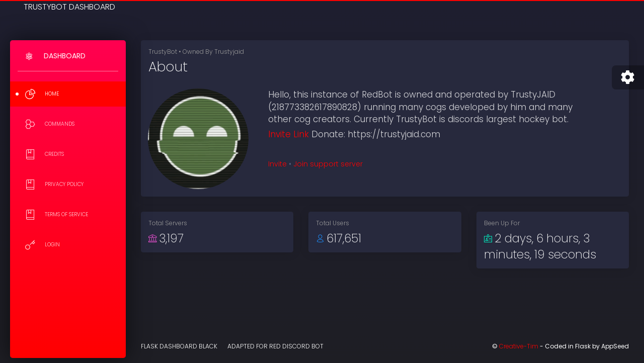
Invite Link (289, 134)
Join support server (328, 164)
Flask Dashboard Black (179, 346)
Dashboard (65, 56)
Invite (277, 164)
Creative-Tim (519, 346)
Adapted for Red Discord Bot (275, 346)
